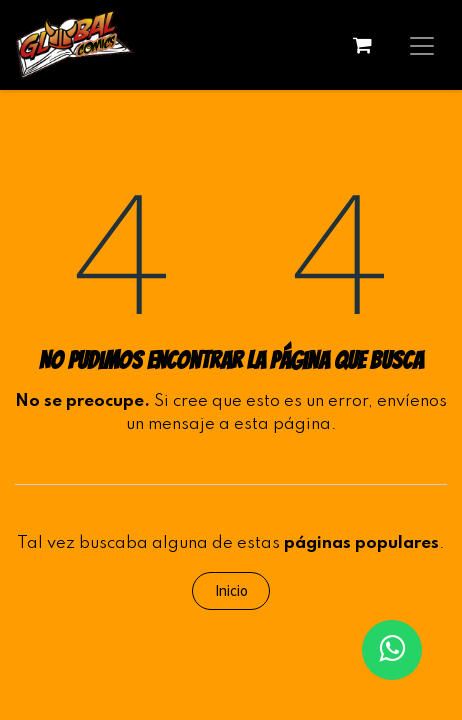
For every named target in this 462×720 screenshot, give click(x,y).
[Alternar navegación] (422, 45)
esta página (282, 424)
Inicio (231, 590)
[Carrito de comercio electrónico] (362, 45)
